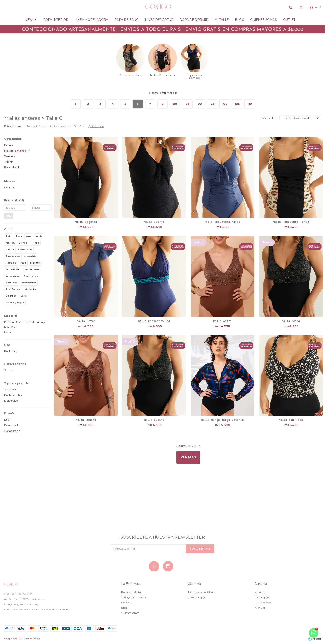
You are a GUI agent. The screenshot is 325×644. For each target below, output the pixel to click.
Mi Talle (222, 20)
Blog (240, 20)
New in (31, 20)
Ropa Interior (56, 20)
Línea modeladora (91, 20)
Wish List (260, 608)
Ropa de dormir (194, 20)
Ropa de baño (126, 20)
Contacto (127, 602)
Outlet (289, 20)
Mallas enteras (58, 126)
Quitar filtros (96, 126)
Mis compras (262, 597)
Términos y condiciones (201, 592)
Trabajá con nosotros (134, 597)
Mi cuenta (260, 592)
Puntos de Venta (131, 592)
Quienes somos (264, 20)
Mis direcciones (263, 602)
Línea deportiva (159, 20)
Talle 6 (78, 126)
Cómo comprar (197, 597)
